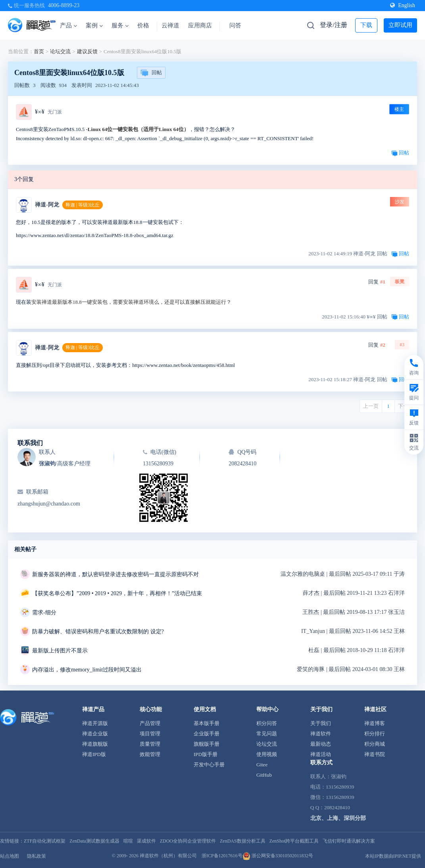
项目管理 (150, 734)
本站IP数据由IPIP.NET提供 (393, 856)
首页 (39, 51)
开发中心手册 (209, 765)
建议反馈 (87, 51)
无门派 (55, 112)
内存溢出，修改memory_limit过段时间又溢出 (87, 670)
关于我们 (321, 723)
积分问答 (267, 723)
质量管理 (150, 744)
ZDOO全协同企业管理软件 (188, 841)
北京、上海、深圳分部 (338, 818)
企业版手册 (207, 734)
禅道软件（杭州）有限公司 (168, 856)
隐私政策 (37, 856)
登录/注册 (333, 25)
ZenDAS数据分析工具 (243, 841)
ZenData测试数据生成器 (94, 841)
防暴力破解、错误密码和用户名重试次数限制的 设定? (98, 632)
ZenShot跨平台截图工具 (294, 841)
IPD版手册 (206, 754)
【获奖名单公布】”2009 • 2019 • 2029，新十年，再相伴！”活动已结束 (117, 593)
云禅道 (170, 25)
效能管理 (150, 754)
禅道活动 (321, 754)
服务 (120, 25)
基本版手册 (207, 723)
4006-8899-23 (64, 5)
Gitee (262, 765)
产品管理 (150, 723)
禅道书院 (375, 754)
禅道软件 (321, 734)
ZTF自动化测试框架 (45, 841)
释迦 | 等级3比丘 (83, 205)
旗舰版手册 (207, 744)
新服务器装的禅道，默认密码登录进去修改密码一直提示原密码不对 (115, 574)
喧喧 (128, 841)
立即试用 (400, 25)
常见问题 (267, 734)
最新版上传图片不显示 (60, 651)
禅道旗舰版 (95, 744)
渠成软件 (146, 841)
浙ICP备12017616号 (222, 856)
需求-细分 (44, 612)
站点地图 (10, 856)
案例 (94, 25)
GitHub (264, 775)
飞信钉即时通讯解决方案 (349, 841)
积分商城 (375, 744)
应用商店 (200, 25)
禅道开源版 (95, 723)
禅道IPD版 (94, 754)
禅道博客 (375, 723)
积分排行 (375, 734)
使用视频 (267, 754)
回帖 (151, 73)
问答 (235, 25)
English (403, 5)
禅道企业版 (95, 734)
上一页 (371, 406)
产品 (68, 25)
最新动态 (321, 744)
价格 (143, 25)
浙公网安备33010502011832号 (278, 856)
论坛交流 (60, 51)
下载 (366, 25)
